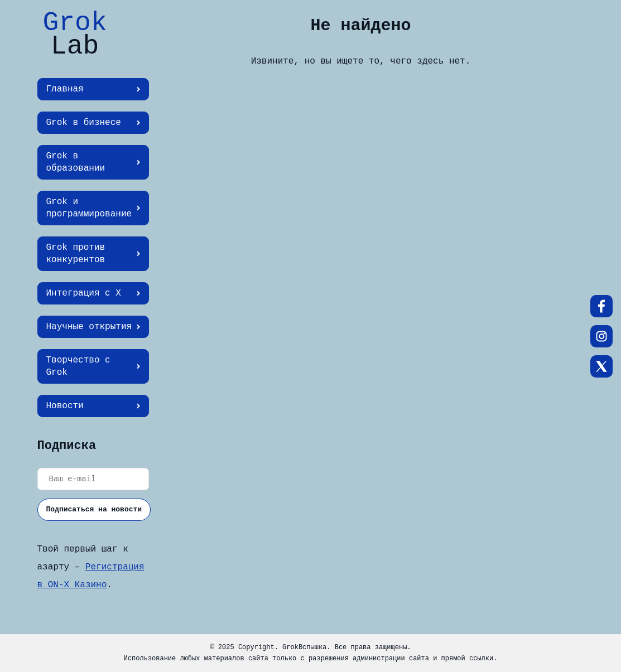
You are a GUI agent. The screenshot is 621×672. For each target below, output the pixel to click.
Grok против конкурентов (76, 254)
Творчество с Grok (78, 366)
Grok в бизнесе (84, 123)
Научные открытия (89, 327)
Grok (75, 35)
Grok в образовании (76, 162)
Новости (65, 406)
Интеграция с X (84, 293)
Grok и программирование (89, 208)
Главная (65, 89)
